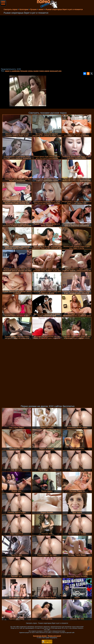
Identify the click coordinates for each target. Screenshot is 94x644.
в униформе (15, 71)
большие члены (27, 71)
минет (7, 71)
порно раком (44, 71)
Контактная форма (40, 636)
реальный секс (56, 71)
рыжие (36, 71)
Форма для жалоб (54, 636)
